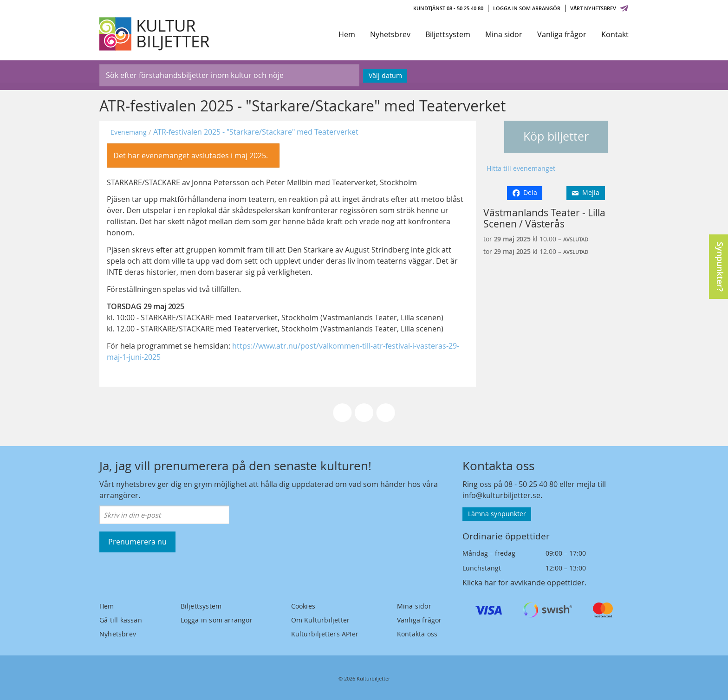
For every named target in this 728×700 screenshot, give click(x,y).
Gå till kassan (121, 620)
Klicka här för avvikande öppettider (523, 583)
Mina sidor (504, 34)
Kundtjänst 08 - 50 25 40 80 (448, 8)
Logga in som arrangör (527, 8)
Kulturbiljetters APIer (325, 634)
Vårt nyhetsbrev (599, 8)
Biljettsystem (448, 34)
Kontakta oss (417, 634)
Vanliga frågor (562, 34)
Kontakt (615, 34)
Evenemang (129, 132)
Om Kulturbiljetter (321, 620)
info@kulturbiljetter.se (501, 495)
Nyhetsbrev (390, 34)
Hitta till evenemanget (521, 168)
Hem (347, 34)
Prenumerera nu (137, 542)
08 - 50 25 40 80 (531, 484)
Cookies (303, 606)
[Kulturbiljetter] (155, 34)
